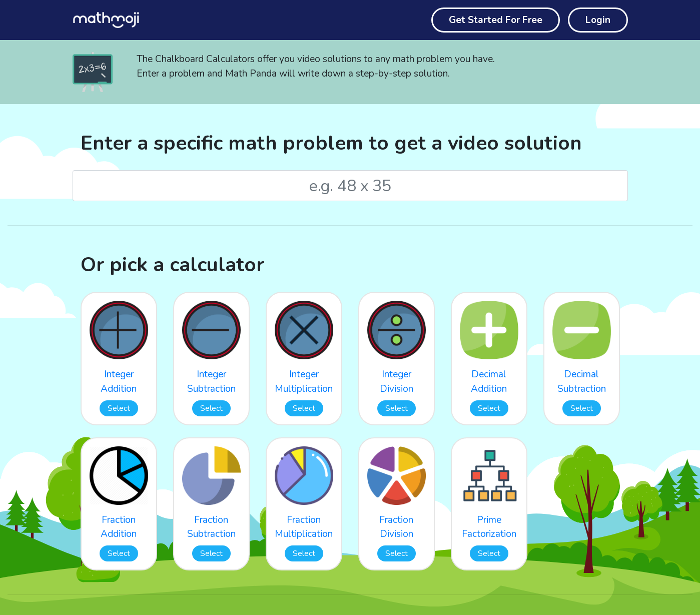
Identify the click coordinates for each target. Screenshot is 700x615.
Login (598, 20)
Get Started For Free (496, 20)
